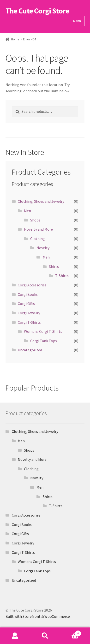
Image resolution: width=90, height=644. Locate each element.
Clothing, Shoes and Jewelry (41, 201)
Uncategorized (30, 350)
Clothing (38, 239)
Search (45, 636)
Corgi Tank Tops (44, 341)
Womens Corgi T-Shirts (43, 331)
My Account (15, 636)
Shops (35, 220)
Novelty (43, 248)
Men (27, 211)
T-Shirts (62, 276)
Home (15, 39)
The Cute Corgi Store (37, 11)
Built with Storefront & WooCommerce (38, 616)
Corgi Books (28, 294)
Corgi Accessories (32, 285)
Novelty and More (38, 229)
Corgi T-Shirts (29, 322)
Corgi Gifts (26, 303)
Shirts (54, 266)
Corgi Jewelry (29, 313)
